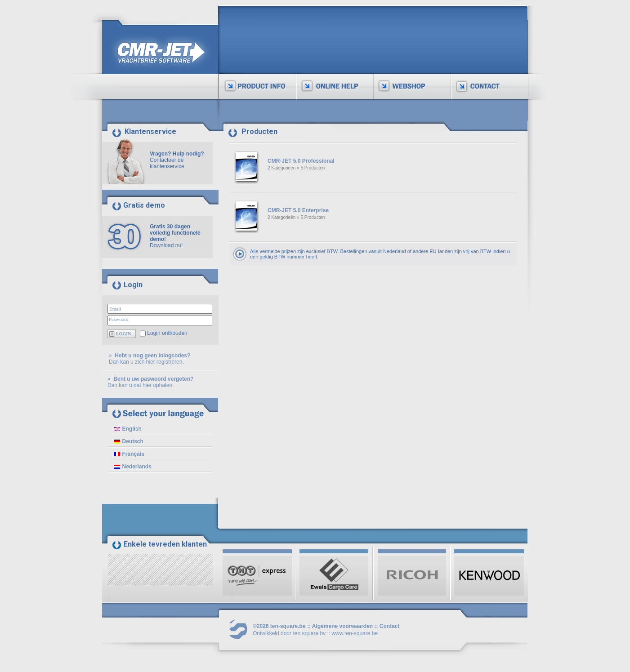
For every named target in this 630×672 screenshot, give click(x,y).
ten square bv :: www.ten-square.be (335, 633)
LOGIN (123, 334)
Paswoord (118, 319)
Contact (390, 626)
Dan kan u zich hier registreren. (146, 362)
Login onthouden (167, 333)
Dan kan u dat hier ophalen (140, 385)
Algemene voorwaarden (342, 626)
